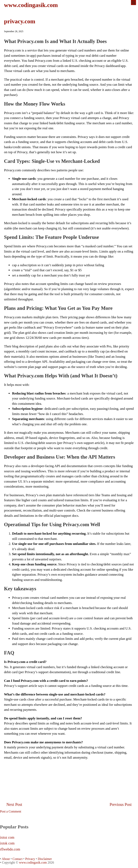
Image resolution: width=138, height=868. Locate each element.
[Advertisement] (69, 772)
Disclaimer (45, 859)
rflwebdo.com (10, 849)
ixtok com (7, 843)
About (6, 859)
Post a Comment (11, 811)
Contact (17, 859)
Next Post (14, 804)
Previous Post (121, 804)
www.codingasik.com (31, 5)
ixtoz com (7, 838)
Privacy (30, 859)
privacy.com (20, 21)
